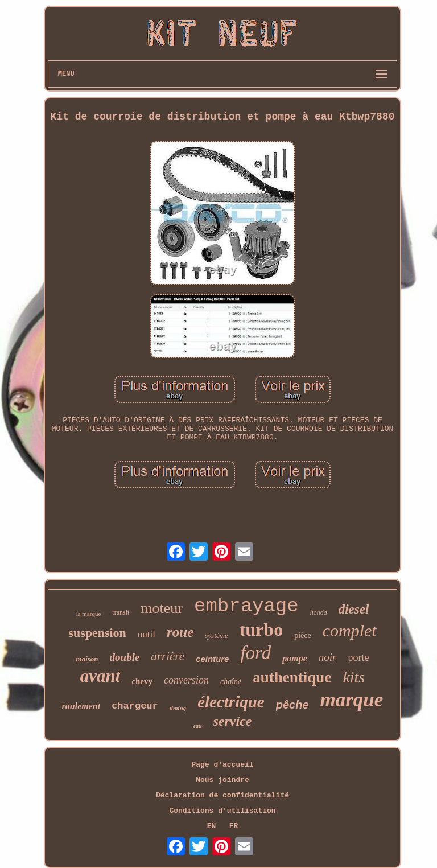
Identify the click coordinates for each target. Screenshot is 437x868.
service (233, 721)
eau (198, 726)
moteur (162, 608)
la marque (89, 614)
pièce (303, 635)
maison (87, 659)
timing (178, 708)
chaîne (231, 682)
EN (212, 826)
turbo (261, 630)
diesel (354, 609)
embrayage (246, 606)
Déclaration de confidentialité (222, 795)
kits (354, 677)
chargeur (135, 706)
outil (147, 634)
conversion (186, 680)
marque (352, 700)
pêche (292, 705)
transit (121, 612)
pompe (295, 658)
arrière (168, 656)
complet (350, 630)
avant (100, 676)
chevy (142, 681)
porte (358, 657)
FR (234, 826)
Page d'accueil (222, 765)
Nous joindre (222, 780)
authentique (292, 677)
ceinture (212, 659)
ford (255, 653)
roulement (81, 706)
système (216, 635)
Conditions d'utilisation (222, 811)
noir (328, 657)
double (125, 657)
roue (180, 632)
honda (319, 612)
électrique (231, 702)
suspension (97, 633)
